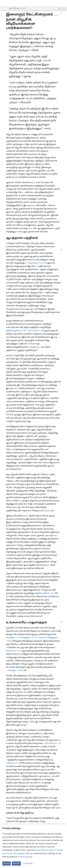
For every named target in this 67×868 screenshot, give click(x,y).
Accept (7, 864)
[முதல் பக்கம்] (4, 3)
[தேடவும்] (64, 3)
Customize (28, 864)
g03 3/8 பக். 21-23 (16, 8)
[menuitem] (4, 3)
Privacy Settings (25, 857)
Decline (16, 864)
